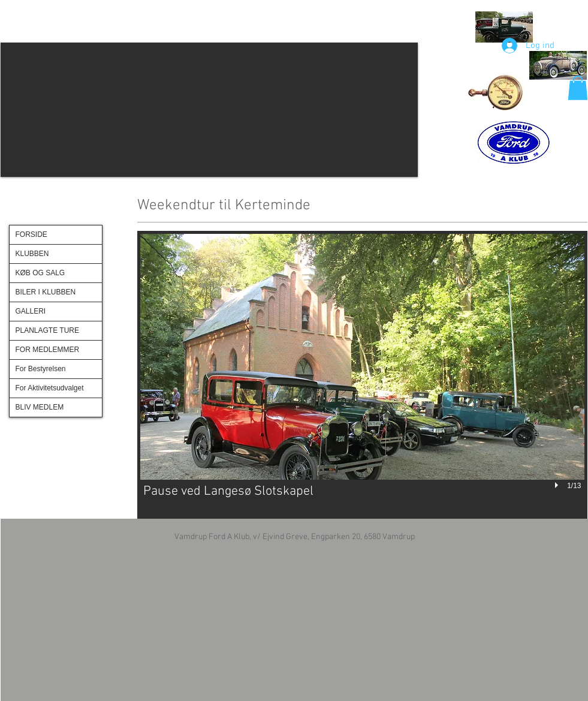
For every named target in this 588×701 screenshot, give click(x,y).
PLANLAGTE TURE (47, 330)
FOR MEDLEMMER (48, 350)
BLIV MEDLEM (40, 407)
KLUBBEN (32, 254)
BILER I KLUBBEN (46, 292)
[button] (209, 110)
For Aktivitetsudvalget (50, 388)
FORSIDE (31, 234)
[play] (558, 486)
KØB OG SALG (40, 273)
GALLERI (31, 311)
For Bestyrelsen (41, 369)
